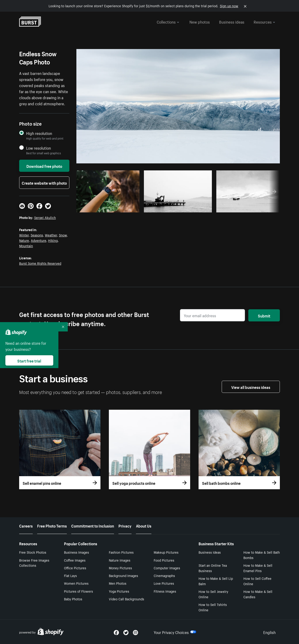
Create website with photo (44, 183)
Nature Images (120, 560)
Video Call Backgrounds (126, 599)
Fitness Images (165, 591)
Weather (51, 235)
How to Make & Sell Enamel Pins (258, 568)
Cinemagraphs (164, 575)
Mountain (26, 246)
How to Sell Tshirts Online (213, 607)
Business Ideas (210, 552)
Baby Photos (73, 599)
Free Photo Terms (52, 525)
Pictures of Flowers (78, 591)
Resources (264, 21)
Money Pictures (120, 568)
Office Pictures (75, 568)
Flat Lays (70, 575)
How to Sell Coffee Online (257, 581)
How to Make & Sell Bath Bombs (262, 555)
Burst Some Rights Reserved (40, 263)
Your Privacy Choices (175, 632)
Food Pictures (164, 560)
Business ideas (232, 21)
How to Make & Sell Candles (258, 594)
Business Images (77, 552)
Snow (63, 235)
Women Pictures (76, 583)
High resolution (39, 133)
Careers (26, 525)
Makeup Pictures (166, 552)
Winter (24, 235)
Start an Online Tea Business (213, 568)
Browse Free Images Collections (34, 563)
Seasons (37, 235)
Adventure (39, 240)
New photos (200, 21)
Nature (24, 240)
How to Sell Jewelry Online (213, 594)
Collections (168, 21)
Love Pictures (164, 583)
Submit (264, 315)
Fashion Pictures (121, 552)
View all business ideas (251, 387)
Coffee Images (75, 560)
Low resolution (39, 148)
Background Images (123, 575)
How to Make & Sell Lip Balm (216, 581)
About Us (144, 525)
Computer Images (167, 568)
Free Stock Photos (33, 552)
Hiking (53, 240)
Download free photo (44, 166)
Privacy (125, 525)
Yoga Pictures (119, 591)
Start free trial (29, 360)
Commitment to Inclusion (93, 525)
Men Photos (118, 583)
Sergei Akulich (45, 217)
